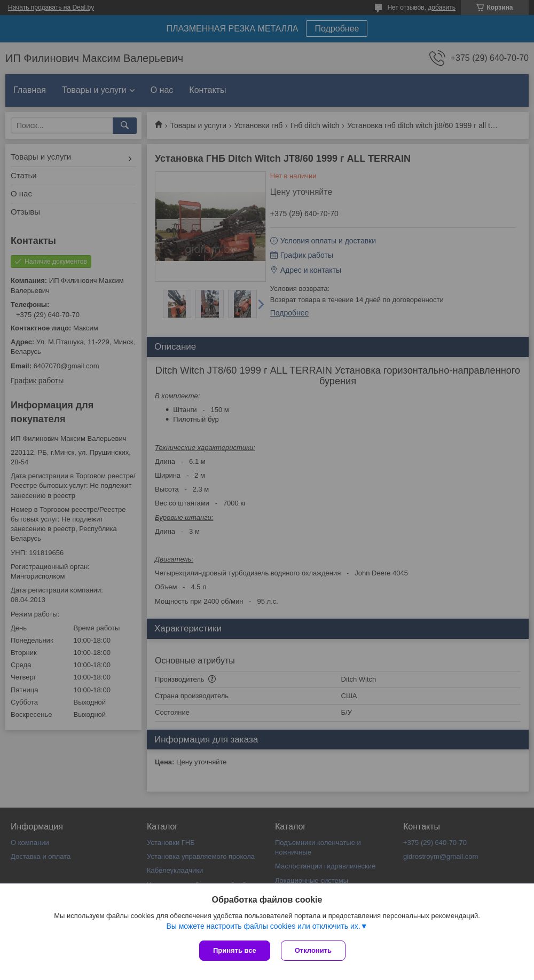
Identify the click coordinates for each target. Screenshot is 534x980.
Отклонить (313, 950)
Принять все (235, 950)
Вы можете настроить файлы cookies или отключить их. (263, 926)
